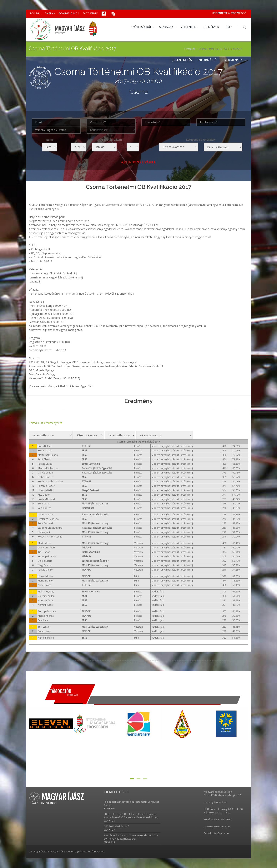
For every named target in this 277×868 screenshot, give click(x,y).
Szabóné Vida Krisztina (50, 528)
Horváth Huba (46, 576)
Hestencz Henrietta (48, 519)
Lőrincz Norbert (46, 548)
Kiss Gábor (44, 495)
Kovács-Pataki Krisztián (50, 481)
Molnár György (46, 592)
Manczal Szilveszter (48, 468)
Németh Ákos (45, 605)
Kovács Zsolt (45, 451)
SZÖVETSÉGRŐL (141, 27)
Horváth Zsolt (45, 600)
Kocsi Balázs (45, 446)
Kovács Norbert (46, 499)
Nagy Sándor (45, 565)
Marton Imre (45, 543)
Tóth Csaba (44, 504)
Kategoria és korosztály (201, 140)
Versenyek (190, 49)
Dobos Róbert (46, 477)
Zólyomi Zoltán (46, 596)
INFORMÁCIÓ (207, 60)
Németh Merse (46, 638)
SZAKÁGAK (166, 27)
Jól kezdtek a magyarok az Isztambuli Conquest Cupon (131, 803)
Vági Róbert (44, 508)
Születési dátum (112, 140)
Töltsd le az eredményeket (45, 423)
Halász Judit (44, 532)
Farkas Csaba (45, 464)
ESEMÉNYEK (211, 27)
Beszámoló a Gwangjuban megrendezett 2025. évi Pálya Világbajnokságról (131, 837)
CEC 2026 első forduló (116, 826)
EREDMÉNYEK (232, 60)
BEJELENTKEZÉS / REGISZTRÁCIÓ (229, 13)
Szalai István (44, 631)
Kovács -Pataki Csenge (50, 537)
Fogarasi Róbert (47, 486)
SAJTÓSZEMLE (90, 13)
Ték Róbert (44, 459)
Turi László (44, 627)
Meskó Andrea (46, 616)
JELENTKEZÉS (182, 60)
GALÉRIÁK (50, 13)
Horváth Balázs (46, 490)
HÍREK (229, 27)
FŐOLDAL (35, 13)
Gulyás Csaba (45, 473)
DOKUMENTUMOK (69, 13)
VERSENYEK (188, 27)
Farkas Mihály (45, 570)
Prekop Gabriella (47, 611)
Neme (50, 140)
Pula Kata (43, 620)
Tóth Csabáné (45, 523)
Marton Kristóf (46, 581)
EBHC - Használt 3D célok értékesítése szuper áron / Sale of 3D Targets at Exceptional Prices (131, 816)
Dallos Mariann (46, 515)
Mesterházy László (48, 455)
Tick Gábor (44, 552)
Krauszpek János (47, 556)
